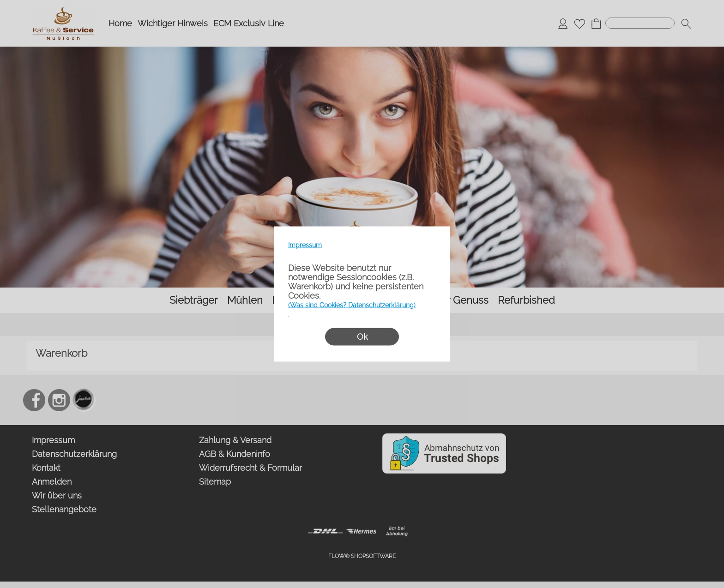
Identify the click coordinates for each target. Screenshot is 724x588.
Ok (362, 337)
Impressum (305, 245)
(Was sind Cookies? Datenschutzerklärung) (352, 305)
